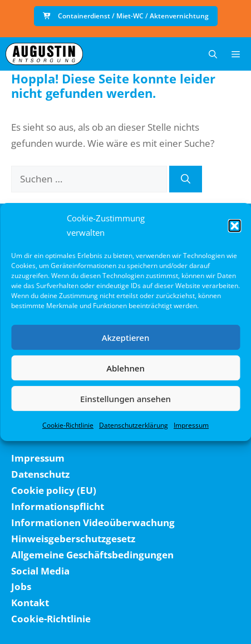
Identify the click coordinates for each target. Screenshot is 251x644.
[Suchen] (186, 179)
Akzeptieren (126, 338)
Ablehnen (125, 368)
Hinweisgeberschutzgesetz (73, 539)
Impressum (191, 425)
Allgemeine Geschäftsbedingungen (92, 555)
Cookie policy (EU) (54, 490)
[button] (234, 226)
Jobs (21, 586)
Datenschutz (40, 474)
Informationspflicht (58, 506)
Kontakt (30, 603)
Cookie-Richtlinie (68, 425)
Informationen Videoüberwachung (93, 522)
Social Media (40, 571)
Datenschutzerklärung (134, 425)
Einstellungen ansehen (125, 399)
